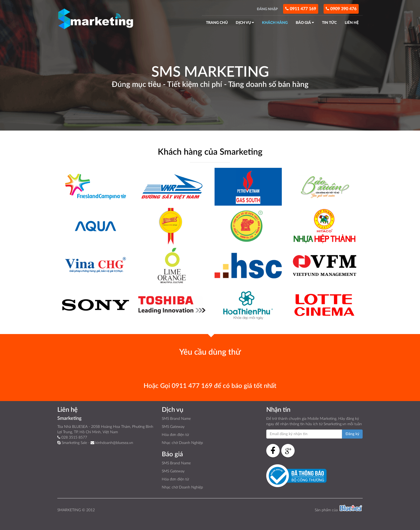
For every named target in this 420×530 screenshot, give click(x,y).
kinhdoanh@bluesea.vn (112, 443)
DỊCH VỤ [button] (245, 23)
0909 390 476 (341, 9)
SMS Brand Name (176, 419)
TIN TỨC (329, 23)
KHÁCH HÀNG (275, 23)
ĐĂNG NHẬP (267, 9)
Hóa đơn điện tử (175, 435)
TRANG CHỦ (217, 23)
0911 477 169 (301, 9)
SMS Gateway (173, 427)
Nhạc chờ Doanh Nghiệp (182, 443)
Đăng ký (352, 434)
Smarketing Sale (72, 443)
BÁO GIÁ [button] (305, 23)
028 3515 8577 (72, 437)
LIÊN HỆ (352, 23)
